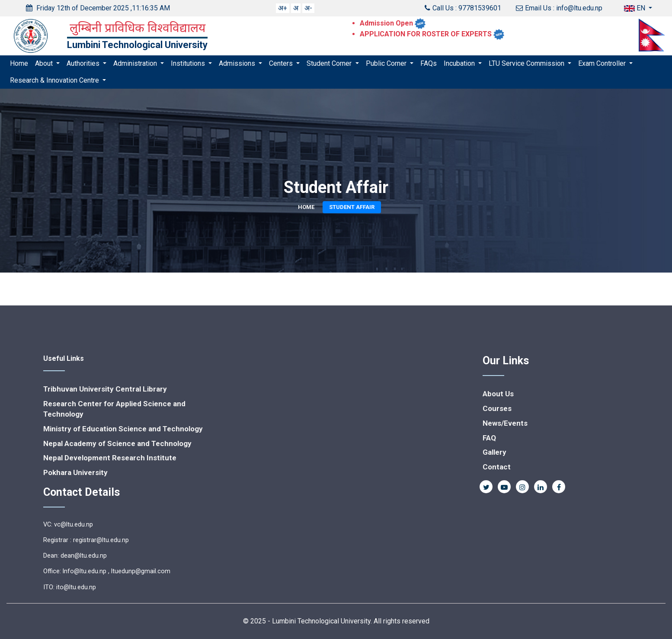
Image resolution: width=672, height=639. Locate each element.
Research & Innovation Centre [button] (55, 80)
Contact (497, 467)
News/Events (505, 423)
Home (19, 63)
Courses (497, 408)
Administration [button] (136, 63)
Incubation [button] (460, 63)
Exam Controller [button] (603, 63)
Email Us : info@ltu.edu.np (559, 8)
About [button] (45, 63)
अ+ (283, 8)
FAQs (429, 63)
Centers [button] (282, 63)
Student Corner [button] (330, 63)
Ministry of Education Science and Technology (123, 429)
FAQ (489, 438)
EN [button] (635, 8)
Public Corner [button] (387, 63)
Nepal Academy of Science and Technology (117, 443)
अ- (308, 8)
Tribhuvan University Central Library (105, 389)
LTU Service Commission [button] (527, 63)
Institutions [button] (189, 63)
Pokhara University (75, 472)
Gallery (494, 452)
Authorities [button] (84, 63)
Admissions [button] (238, 63)
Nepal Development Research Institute (110, 458)
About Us (498, 394)
